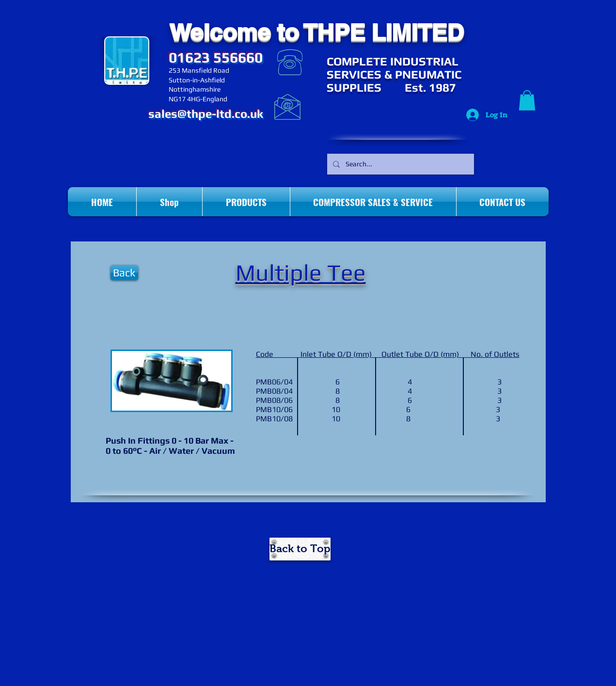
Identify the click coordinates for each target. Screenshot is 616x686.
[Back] (124, 273)
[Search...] (400, 164)
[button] (527, 100)
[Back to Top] (300, 549)
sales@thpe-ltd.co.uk (206, 114)
